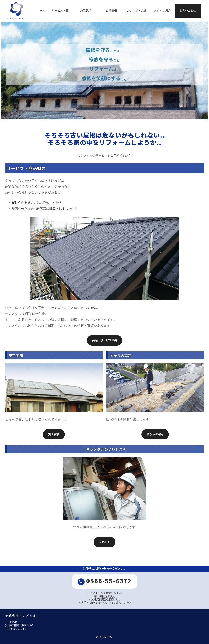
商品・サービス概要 (105, 340)
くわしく (105, 542)
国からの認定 (155, 434)
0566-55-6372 (105, 581)
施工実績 (54, 434)
